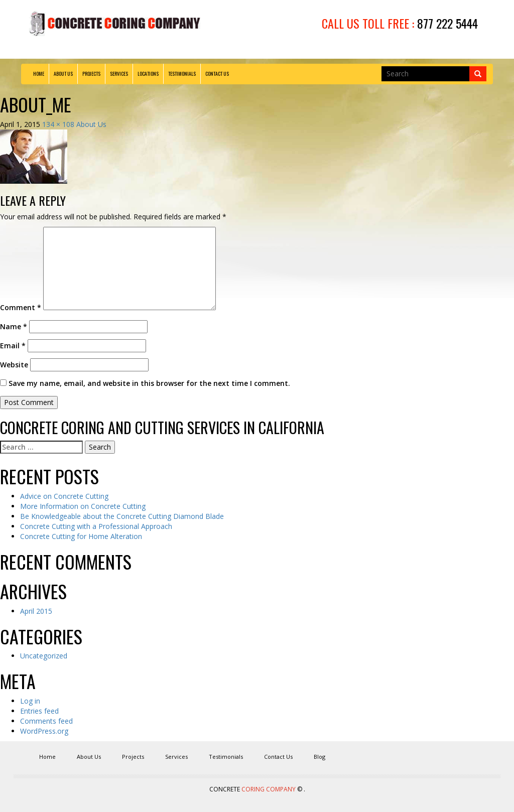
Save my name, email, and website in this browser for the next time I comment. (149, 383)
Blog (319, 757)
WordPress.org (44, 731)
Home (39, 74)
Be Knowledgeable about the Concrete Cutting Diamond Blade (122, 516)
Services (119, 74)
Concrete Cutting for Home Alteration (81, 536)
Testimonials (182, 74)
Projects (91, 74)
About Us (63, 74)
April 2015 (36, 611)
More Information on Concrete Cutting (83, 506)
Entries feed (39, 711)
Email (13, 346)
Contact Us (217, 74)
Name (14, 326)
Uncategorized (44, 656)
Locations (148, 74)
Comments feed (46, 721)
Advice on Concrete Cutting (64, 496)
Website (14, 365)
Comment (21, 307)
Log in (30, 701)
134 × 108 (58, 124)
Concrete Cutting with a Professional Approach (96, 526)
